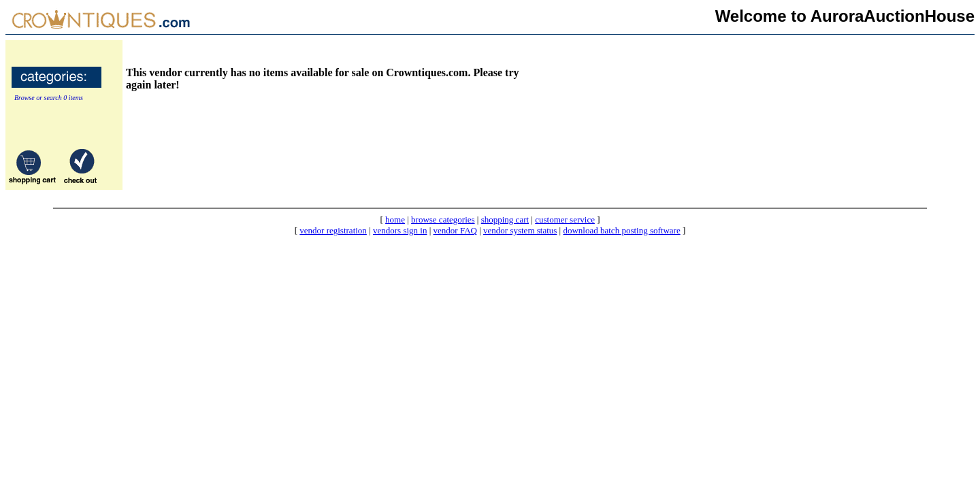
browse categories (443, 219)
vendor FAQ (455, 230)
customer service (565, 219)
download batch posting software (621, 230)
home (395, 219)
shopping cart (505, 219)
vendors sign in (400, 230)
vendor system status (520, 230)
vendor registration (333, 230)
